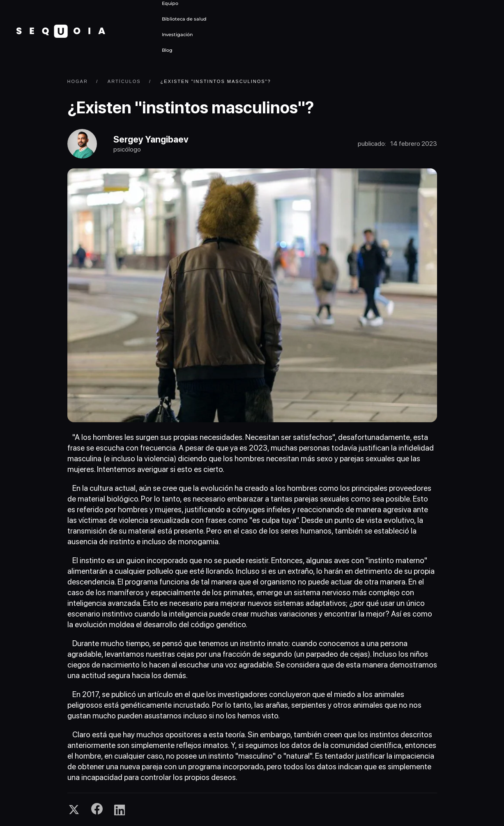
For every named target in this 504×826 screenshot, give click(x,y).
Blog (167, 50)
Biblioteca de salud (184, 19)
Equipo (170, 3)
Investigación (177, 35)
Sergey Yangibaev (151, 139)
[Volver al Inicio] (61, 31)
